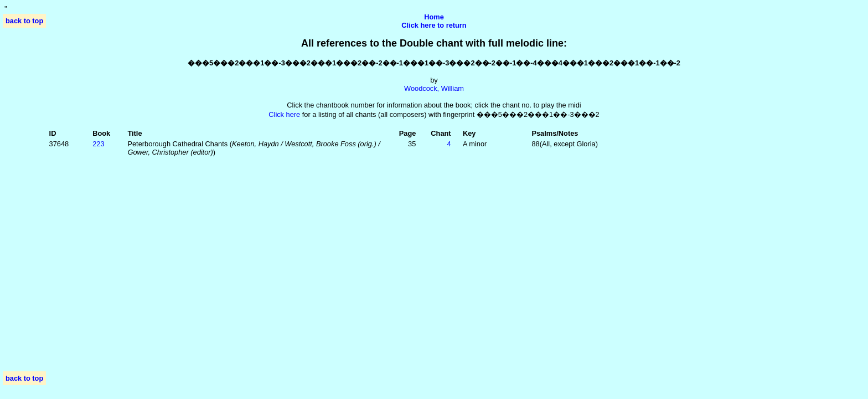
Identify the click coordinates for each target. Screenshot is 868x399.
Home (434, 17)
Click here (284, 114)
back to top (24, 21)
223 (98, 144)
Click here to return (434, 25)
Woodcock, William (434, 88)
